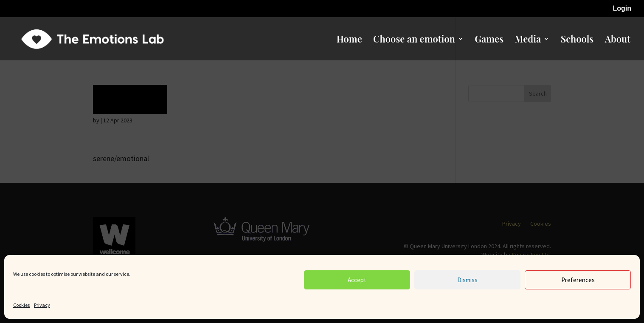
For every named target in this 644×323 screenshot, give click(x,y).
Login (622, 8)
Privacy (42, 305)
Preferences (578, 280)
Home (349, 40)
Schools (577, 40)
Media (528, 40)
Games (489, 40)
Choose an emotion (414, 40)
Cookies (21, 305)
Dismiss (467, 280)
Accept (357, 280)
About (618, 40)
